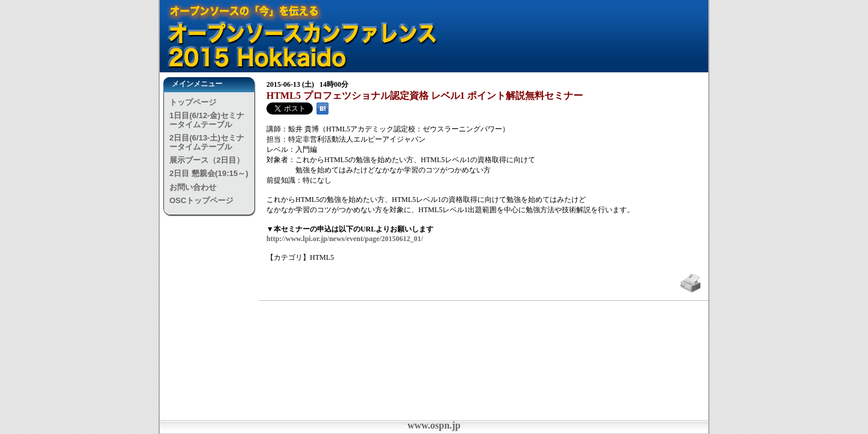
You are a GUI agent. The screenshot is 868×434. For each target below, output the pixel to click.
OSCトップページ (201, 200)
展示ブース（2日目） (207, 160)
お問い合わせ (193, 187)
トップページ (193, 102)
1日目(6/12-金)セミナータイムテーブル (207, 120)
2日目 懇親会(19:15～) (209, 173)
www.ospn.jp (434, 425)
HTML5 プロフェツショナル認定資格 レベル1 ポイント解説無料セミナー (425, 96)
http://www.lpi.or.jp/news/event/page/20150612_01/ (345, 239)
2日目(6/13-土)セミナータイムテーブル (207, 142)
